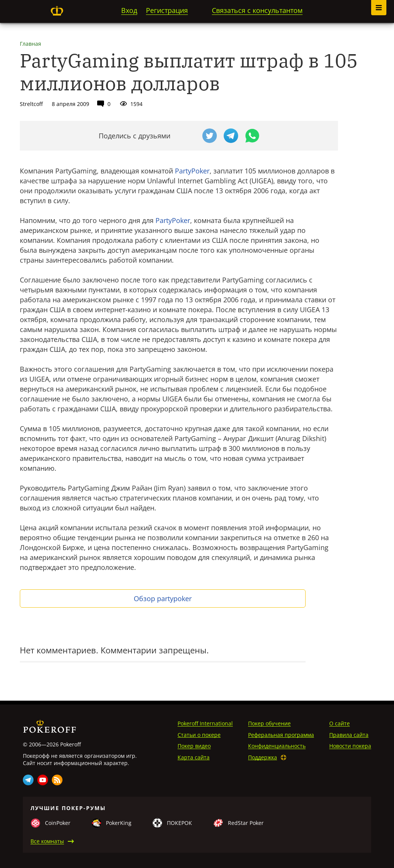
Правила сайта (349, 735)
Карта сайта (194, 757)
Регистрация (167, 10)
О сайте (340, 723)
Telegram (28, 780)
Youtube (43, 780)
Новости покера (350, 746)
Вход (129, 10)
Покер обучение (269, 723)
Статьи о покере (199, 735)
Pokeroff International (205, 723)
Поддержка (263, 757)
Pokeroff (57, 11)
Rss (57, 780)
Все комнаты (47, 841)
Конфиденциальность (277, 746)
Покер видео (194, 746)
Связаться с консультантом (257, 10)
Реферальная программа (281, 735)
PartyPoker (192, 171)
